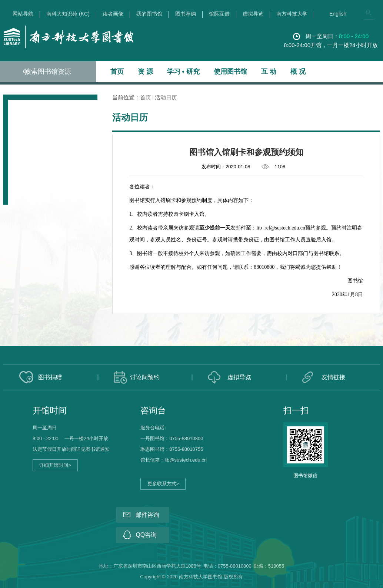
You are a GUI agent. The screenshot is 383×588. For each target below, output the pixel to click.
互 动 (269, 72)
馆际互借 (219, 14)
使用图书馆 (230, 72)
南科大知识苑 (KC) (68, 14)
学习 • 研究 (183, 72)
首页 (117, 72)
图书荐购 (186, 14)
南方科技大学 (292, 14)
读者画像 (113, 14)
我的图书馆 (149, 14)
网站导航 (23, 14)
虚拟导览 (253, 14)
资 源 (145, 72)
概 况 (298, 72)
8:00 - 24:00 (354, 36)
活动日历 (166, 97)
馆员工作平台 (23, 480)
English (338, 14)
